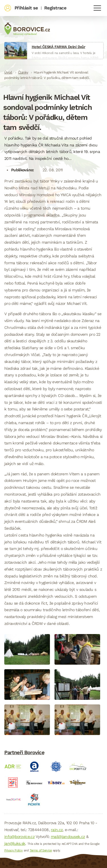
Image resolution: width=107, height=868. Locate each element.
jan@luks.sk (15, 843)
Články (23, 72)
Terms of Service (41, 850)
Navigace (97, 8)
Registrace (55, 8)
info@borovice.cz (19, 837)
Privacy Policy (13, 850)
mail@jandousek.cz (68, 837)
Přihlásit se (26, 8)
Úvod (8, 72)
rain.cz (57, 830)
